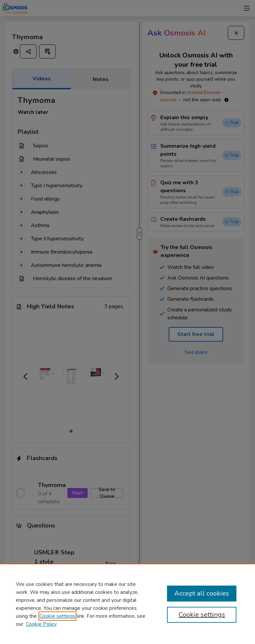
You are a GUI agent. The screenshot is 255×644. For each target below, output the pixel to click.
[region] (127, 604)
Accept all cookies (202, 593)
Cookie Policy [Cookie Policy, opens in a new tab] (41, 624)
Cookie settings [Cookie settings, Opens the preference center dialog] (202, 615)
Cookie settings (57, 616)
